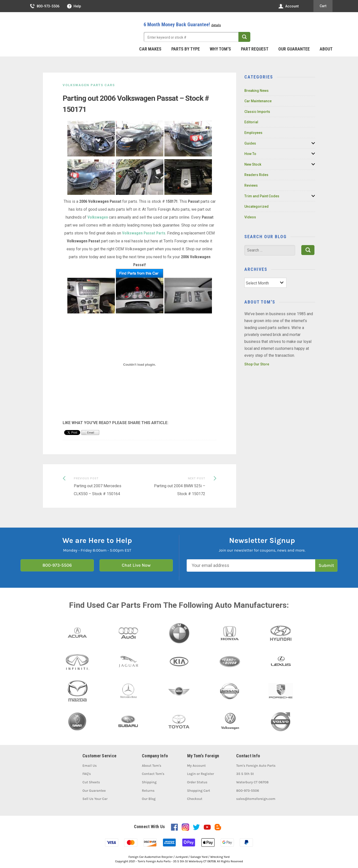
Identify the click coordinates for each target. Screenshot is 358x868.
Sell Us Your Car (95, 799)
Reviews (251, 185)
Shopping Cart (199, 791)
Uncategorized (256, 206)
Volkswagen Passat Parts (144, 233)
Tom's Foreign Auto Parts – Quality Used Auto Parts (63, 29)
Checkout (195, 799)
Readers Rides (256, 175)
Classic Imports (257, 112)
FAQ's (87, 774)
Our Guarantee (294, 49)
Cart (323, 6)
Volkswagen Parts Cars (89, 85)
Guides (250, 143)
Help (74, 6)
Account (289, 6)
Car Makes (150, 49)
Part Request (255, 49)
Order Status (197, 782)
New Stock (253, 164)
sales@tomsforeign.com (256, 799)
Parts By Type (186, 49)
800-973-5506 (45, 6)
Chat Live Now (136, 565)
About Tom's (152, 766)
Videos (250, 217)
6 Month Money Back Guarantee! (182, 25)
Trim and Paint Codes (262, 196)
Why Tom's (220, 49)
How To (250, 154)
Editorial (251, 122)
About (326, 49)
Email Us (90, 766)
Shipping (149, 782)
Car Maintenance (258, 101)
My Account (196, 766)
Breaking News (256, 91)
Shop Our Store (257, 364)
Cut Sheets (91, 782)
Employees (253, 133)
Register (207, 774)
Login (192, 774)
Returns (148, 791)
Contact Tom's (153, 774)
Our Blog (149, 799)
